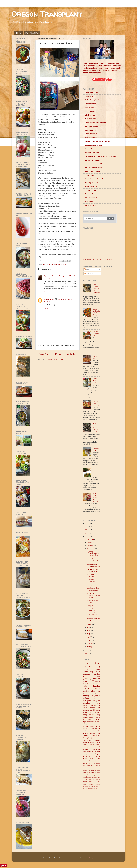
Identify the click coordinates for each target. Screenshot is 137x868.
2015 (87, 530)
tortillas (97, 740)
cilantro (95, 763)
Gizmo (85, 693)
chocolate (96, 686)
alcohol (94, 742)
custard (85, 759)
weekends (96, 669)
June (89, 630)
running (86, 696)
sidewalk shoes (90, 205)
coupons (59, 264)
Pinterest (97, 772)
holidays (97, 679)
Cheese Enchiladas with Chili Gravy (96, 312)
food (98, 663)
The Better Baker (91, 134)
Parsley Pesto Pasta (95, 471)
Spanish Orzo (95, 357)
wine (98, 742)
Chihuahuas (87, 703)
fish (99, 733)
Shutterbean (90, 107)
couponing (52, 264)
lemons (92, 726)
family (97, 666)
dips (91, 775)
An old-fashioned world (93, 164)
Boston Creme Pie (88, 772)
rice (91, 712)
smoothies (86, 777)
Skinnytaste (89, 96)
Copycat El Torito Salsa (96, 333)
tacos (84, 761)
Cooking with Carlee (92, 153)
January (90, 647)
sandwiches (96, 735)
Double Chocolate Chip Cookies (93, 589)
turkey (90, 761)
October (90, 546)
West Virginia (95, 754)
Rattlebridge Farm (92, 186)
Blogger (91, 858)
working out (96, 701)
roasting (98, 770)
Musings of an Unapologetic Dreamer (98, 141)
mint (84, 740)
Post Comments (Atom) (55, 359)
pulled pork (96, 752)
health (98, 689)
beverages (86, 747)
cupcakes (86, 722)
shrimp (85, 715)
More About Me (32, 33)
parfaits (95, 789)
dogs (92, 671)
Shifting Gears (92, 585)
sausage (85, 754)
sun (99, 708)
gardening (87, 679)
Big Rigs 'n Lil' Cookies (93, 168)
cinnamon (97, 749)
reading (98, 726)
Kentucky (96, 681)
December (91, 539)
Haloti (98, 693)
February (90, 643)
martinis (90, 789)
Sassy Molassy (90, 175)
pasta (85, 681)
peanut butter (95, 759)
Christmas (86, 710)
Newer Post (43, 354)
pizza (98, 724)
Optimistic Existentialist (52, 276)
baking (85, 669)
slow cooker (87, 742)
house (98, 671)
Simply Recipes (91, 149)
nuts (99, 761)
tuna (99, 777)
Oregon (86, 691)
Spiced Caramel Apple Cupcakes (93, 560)
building (93, 705)
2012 (87, 651)
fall (94, 710)
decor (98, 745)
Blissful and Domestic (93, 171)
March (90, 640)
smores (84, 784)
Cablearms (89, 201)
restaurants (96, 738)
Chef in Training (91, 137)
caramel (85, 749)
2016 (87, 527)
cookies (97, 676)
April (89, 637)
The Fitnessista (90, 104)
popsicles (90, 740)
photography (87, 752)
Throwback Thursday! (91, 581)
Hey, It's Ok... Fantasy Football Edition (93, 595)
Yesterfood (89, 194)
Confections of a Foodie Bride (96, 179)
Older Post (72, 354)
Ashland (85, 733)
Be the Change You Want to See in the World (96, 428)
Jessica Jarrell (49, 299)
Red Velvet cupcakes (89, 768)
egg (91, 710)
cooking (87, 666)
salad (93, 691)
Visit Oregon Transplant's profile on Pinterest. (98, 259)
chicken (97, 674)
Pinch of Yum (90, 115)
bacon (92, 724)
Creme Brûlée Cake (95, 381)
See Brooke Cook (91, 198)
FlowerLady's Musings (93, 126)
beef (84, 719)
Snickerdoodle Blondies (92, 575)
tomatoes (86, 674)
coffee (92, 745)
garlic (89, 701)
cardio (85, 728)
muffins (85, 735)
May (89, 634)
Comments (89, 274)
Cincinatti (86, 726)
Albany (85, 779)
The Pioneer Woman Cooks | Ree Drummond (101, 156)
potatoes (90, 719)
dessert (85, 708)
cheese (85, 671)
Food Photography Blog (94, 145)
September (91, 549)
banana (85, 745)
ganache (98, 779)
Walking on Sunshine (93, 183)
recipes (86, 663)
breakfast (86, 705)
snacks (91, 715)
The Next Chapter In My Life (96, 122)
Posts (87, 269)
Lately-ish (90, 606)
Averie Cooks (90, 111)
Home (19, 33)
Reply (46, 292)
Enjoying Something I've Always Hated (93, 554)
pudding (85, 782)
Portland (85, 775)
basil (84, 701)
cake (99, 705)
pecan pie (90, 765)
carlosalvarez (75, 858)
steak (91, 782)
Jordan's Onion (91, 190)
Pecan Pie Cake (96, 449)
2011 (87, 654)
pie (96, 777)
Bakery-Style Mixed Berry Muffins (95, 498)
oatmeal (91, 770)
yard (98, 691)
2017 (87, 524)
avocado (97, 717)
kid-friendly (96, 728)
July (89, 627)
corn (93, 777)
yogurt (91, 784)
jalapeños (97, 775)
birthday (86, 698)
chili (95, 761)
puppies (98, 712)
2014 (87, 533)
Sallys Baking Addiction (94, 100)
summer (97, 698)
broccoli (97, 747)
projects (65, 264)
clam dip (91, 779)
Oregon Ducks (88, 717)
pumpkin (92, 731)
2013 (87, 536)
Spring (98, 715)
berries (98, 719)
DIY (90, 777)
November (91, 542)
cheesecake (86, 756)
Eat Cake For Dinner (93, 160)
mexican (86, 689)
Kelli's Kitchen (90, 119)
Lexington (97, 765)
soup (99, 703)
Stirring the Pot (91, 130)
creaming (97, 756)
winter (92, 708)
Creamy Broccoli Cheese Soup (92, 570)
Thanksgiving (87, 738)
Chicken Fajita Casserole (96, 403)
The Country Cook (92, 92)
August (90, 624)
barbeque (93, 733)
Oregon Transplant (47, 14)
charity (46, 264)
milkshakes (97, 782)
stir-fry (98, 731)
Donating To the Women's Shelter (93, 565)
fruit (84, 676)
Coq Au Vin (92, 786)
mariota (85, 731)
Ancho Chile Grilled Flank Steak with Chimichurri (92, 612)
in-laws (92, 722)
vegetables (96, 696)
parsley (85, 684)
